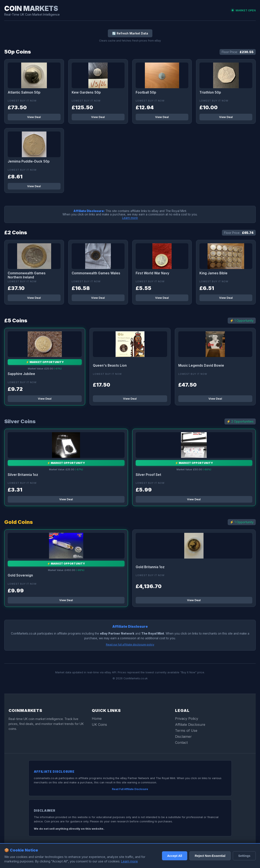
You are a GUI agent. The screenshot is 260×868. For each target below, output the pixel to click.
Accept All (175, 856)
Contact (181, 743)
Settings (244, 856)
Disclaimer (183, 737)
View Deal (34, 117)
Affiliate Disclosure (190, 725)
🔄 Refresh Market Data (130, 33)
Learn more (130, 218)
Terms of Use (186, 731)
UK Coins (99, 725)
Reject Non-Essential (210, 856)
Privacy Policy (187, 719)
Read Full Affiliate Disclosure (130, 789)
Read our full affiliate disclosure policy (130, 645)
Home (97, 719)
